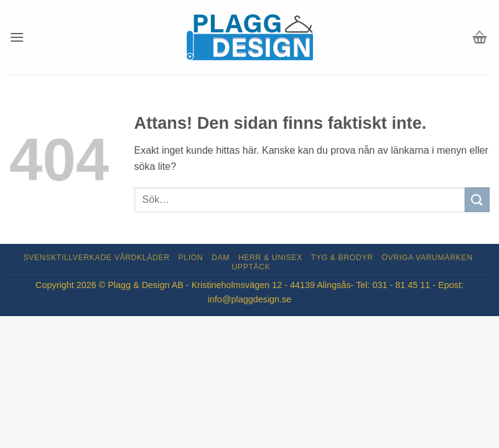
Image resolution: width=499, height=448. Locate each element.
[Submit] (477, 199)
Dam (221, 258)
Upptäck (251, 267)
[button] (17, 37)
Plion (191, 258)
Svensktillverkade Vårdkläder (97, 258)
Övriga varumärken (427, 258)
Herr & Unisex (270, 258)
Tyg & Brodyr (342, 258)
